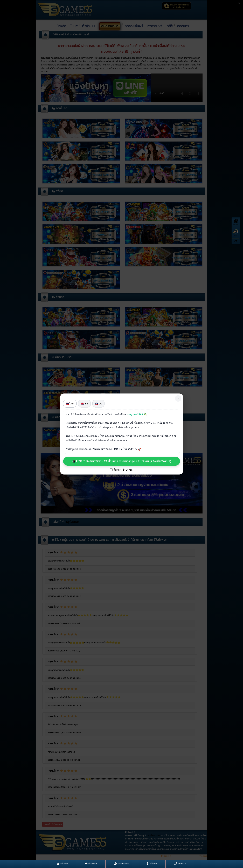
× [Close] (178, 398)
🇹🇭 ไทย (70, 403)
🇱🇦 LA (98, 403)
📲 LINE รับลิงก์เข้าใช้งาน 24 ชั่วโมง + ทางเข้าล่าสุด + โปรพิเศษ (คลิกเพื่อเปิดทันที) (122, 461)
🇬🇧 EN (84, 403)
